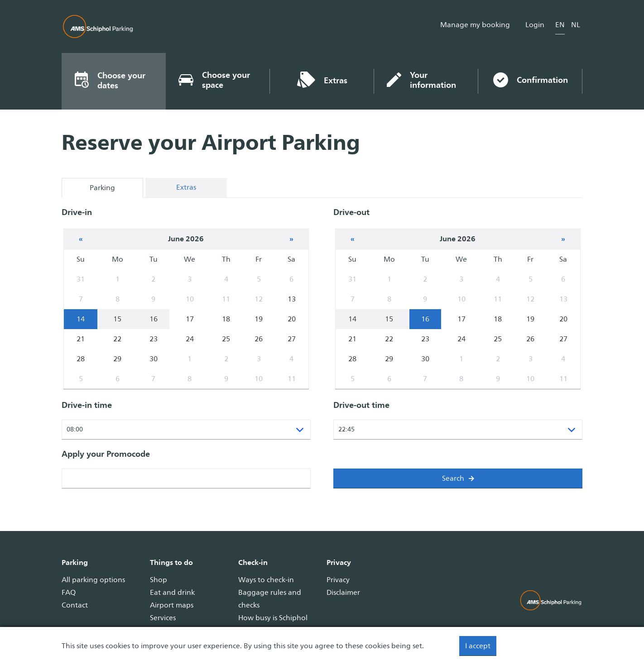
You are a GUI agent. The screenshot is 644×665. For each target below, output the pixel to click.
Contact (75, 605)
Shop (159, 580)
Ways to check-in (266, 580)
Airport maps (172, 605)
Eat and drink (172, 592)
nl (576, 25)
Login (535, 25)
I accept (478, 646)
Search (458, 478)
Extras (186, 187)
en (560, 25)
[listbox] (186, 430)
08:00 (75, 429)
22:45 (346, 429)
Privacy (338, 580)
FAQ (69, 592)
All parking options (93, 580)
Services (163, 618)
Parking (102, 188)
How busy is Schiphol (273, 618)
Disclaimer (343, 592)
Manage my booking (475, 25)
